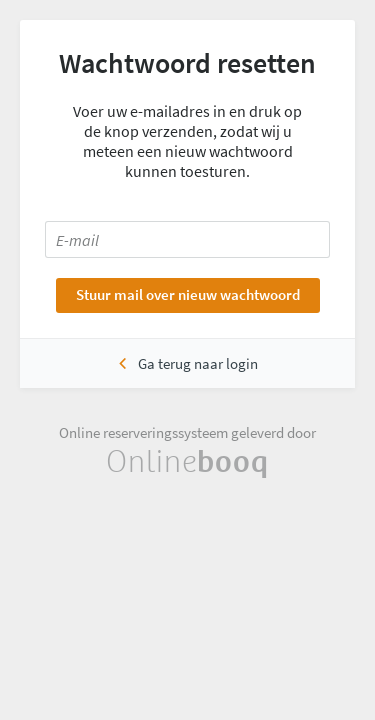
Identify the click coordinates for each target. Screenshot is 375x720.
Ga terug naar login (198, 363)
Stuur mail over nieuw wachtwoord (188, 294)
